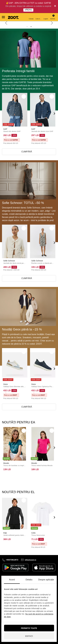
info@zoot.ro (31, 560)
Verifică (53, 17)
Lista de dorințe (39, 17)
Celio (33, 533)
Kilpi (5, 533)
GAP (5, 129)
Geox (6, 384)
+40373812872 (12, 560)
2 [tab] (31, 27)
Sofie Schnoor (9, 261)
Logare (46, 17)
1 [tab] (27, 27)
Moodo (6, 463)
